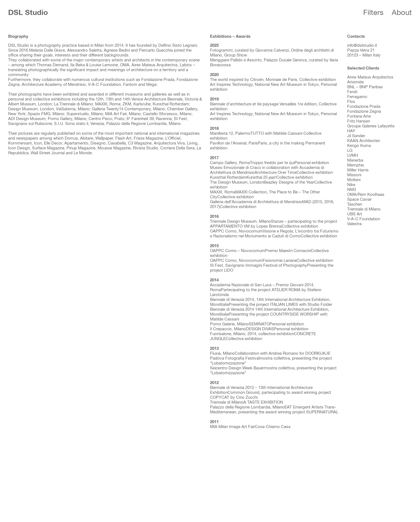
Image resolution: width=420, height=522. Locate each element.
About (402, 13)
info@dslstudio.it (362, 45)
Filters (373, 13)
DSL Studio (28, 13)
